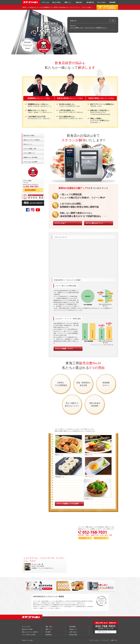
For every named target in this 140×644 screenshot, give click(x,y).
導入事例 (48, 632)
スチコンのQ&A (101, 2)
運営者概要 (112, 2)
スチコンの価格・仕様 (30, 149)
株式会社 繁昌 (73, 635)
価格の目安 (79, 2)
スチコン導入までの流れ (29, 635)
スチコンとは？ (26, 627)
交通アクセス (114, 640)
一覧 (112, 21)
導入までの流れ (56, 2)
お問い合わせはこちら (100, 538)
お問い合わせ (73, 632)
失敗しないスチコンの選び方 (32, 140)
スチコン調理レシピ (29, 153)
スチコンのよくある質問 (30, 162)
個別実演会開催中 (30, 190)
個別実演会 (49, 635)
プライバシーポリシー (95, 640)
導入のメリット (28, 144)
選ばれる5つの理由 (29, 136)
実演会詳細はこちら (85, 538)
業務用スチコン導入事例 (30, 157)
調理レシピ (68, 2)
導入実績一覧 (90, 2)
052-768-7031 (106, 626)
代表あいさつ (73, 629)
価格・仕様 (49, 627)
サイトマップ (105, 640)
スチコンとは (45, 2)
